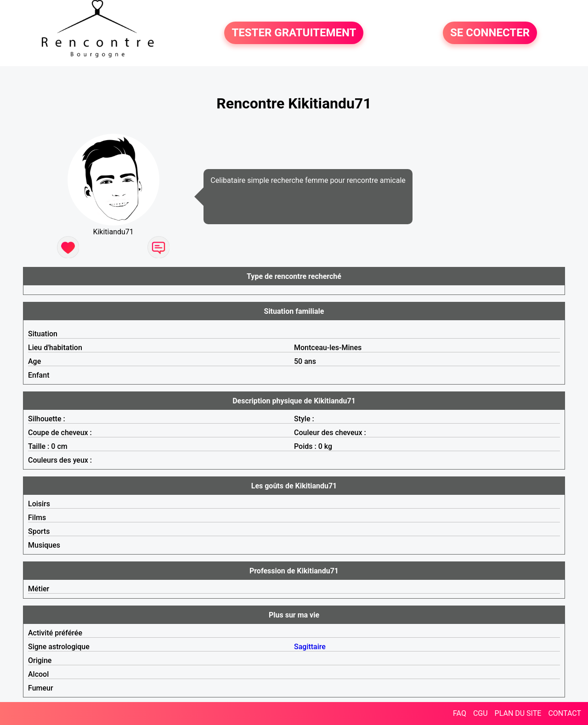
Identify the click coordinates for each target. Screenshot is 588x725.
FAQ (460, 713)
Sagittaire (310, 647)
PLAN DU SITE (518, 713)
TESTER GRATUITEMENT (294, 33)
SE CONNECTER (490, 33)
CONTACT (565, 713)
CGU (481, 713)
